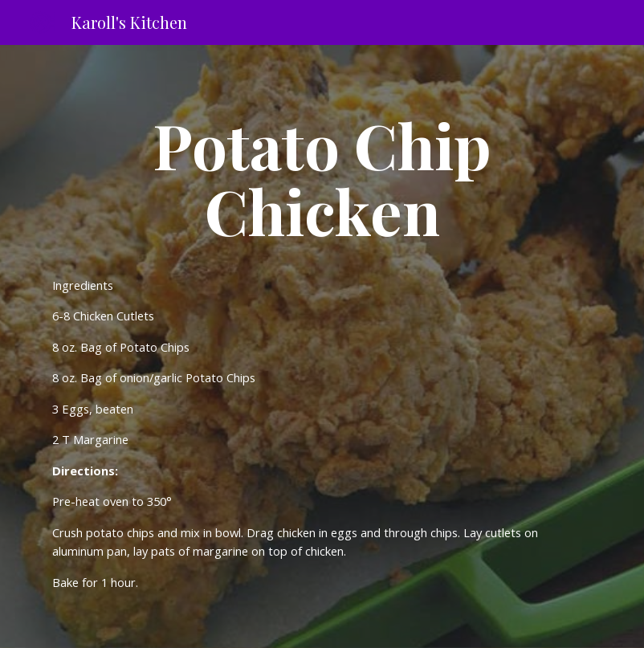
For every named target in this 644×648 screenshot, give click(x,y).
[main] (322, 177)
